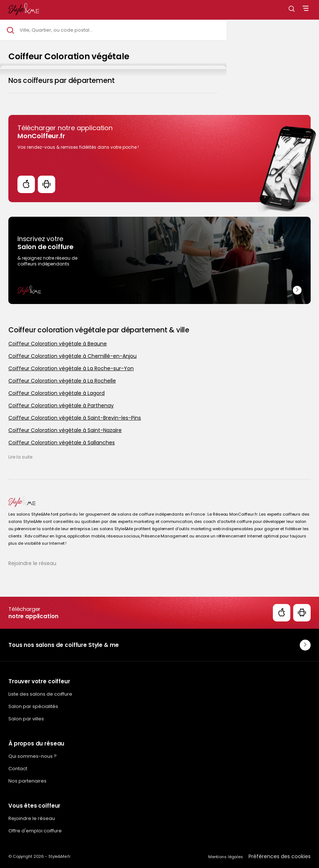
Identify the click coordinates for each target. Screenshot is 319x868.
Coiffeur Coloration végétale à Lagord (56, 393)
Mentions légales (226, 857)
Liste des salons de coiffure (40, 694)
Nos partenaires (27, 781)
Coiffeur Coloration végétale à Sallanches (62, 443)
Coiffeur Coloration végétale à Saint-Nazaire (65, 430)
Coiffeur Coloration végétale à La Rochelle (62, 381)
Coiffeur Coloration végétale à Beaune (58, 344)
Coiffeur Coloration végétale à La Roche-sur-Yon (71, 368)
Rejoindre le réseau (32, 563)
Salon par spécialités (33, 706)
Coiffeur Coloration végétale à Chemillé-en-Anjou (72, 356)
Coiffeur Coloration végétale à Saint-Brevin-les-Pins (75, 418)
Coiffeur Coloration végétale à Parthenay (61, 405)
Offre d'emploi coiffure (35, 831)
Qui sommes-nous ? (33, 756)
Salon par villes (26, 719)
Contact (18, 769)
